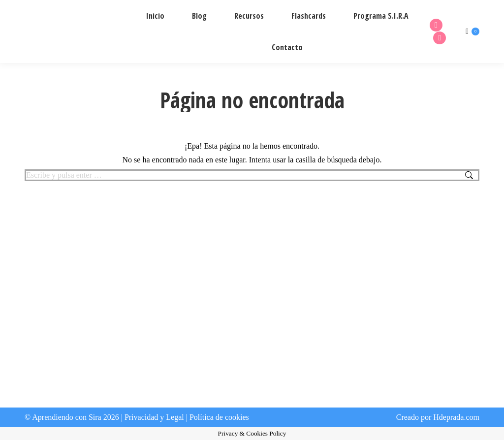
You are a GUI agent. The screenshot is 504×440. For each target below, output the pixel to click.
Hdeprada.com (456, 417)
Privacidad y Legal (154, 417)
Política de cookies (219, 417)
